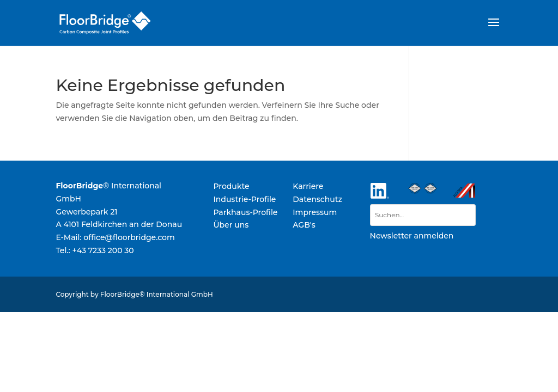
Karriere (308, 186)
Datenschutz (317, 199)
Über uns (231, 225)
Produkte (231, 186)
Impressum (315, 212)
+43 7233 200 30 (103, 250)
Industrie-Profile (244, 199)
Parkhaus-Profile (245, 212)
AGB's (304, 225)
